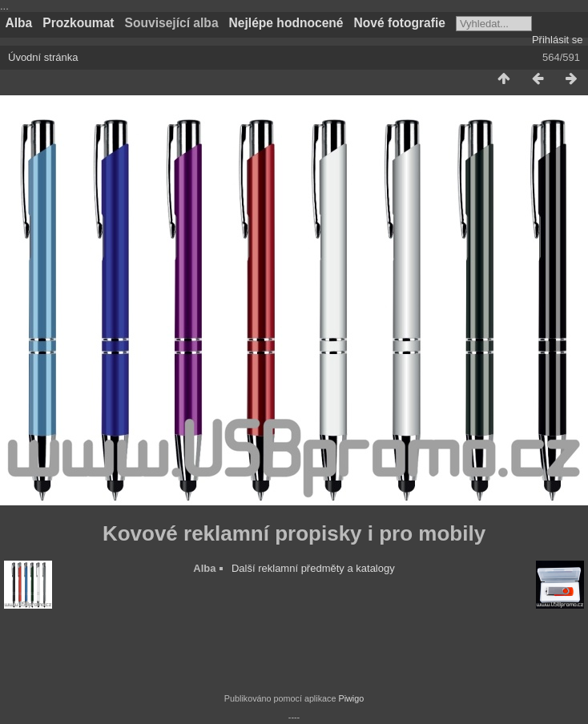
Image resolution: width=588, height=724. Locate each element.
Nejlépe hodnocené (286, 23)
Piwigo (351, 698)
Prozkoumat (78, 23)
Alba (19, 23)
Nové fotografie (400, 23)
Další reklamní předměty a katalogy (313, 568)
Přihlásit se (558, 40)
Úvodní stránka (43, 57)
